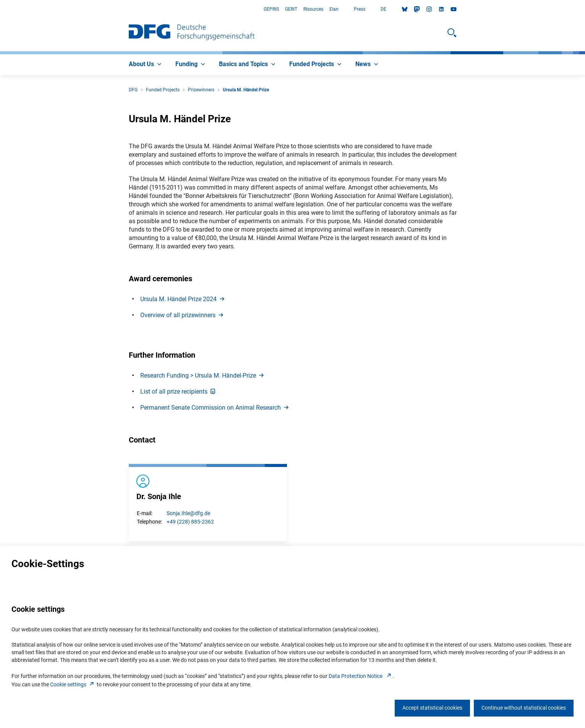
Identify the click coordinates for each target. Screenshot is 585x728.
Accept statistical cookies (432, 708)
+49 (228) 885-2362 (190, 522)
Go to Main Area (0, 9)
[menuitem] (146, 65)
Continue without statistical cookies (524, 708)
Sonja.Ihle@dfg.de (188, 513)
